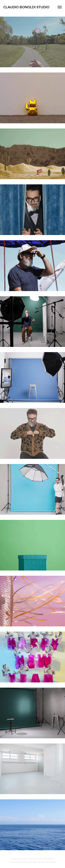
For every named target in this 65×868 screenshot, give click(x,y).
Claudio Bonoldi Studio (26, 7)
